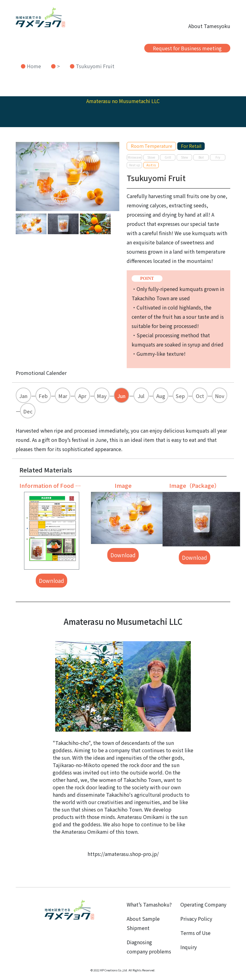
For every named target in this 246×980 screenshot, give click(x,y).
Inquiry (189, 947)
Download (51, 581)
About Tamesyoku (209, 26)
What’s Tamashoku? (149, 904)
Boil (201, 157)
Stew (184, 157)
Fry (218, 157)
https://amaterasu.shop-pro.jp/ (123, 854)
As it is (151, 165)
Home (34, 66)
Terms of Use (195, 933)
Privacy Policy (196, 919)
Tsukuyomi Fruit (95, 66)
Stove (151, 157)
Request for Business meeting (187, 48)
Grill (168, 157)
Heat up (135, 165)
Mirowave (134, 157)
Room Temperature (152, 146)
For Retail (191, 146)
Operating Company (203, 904)
